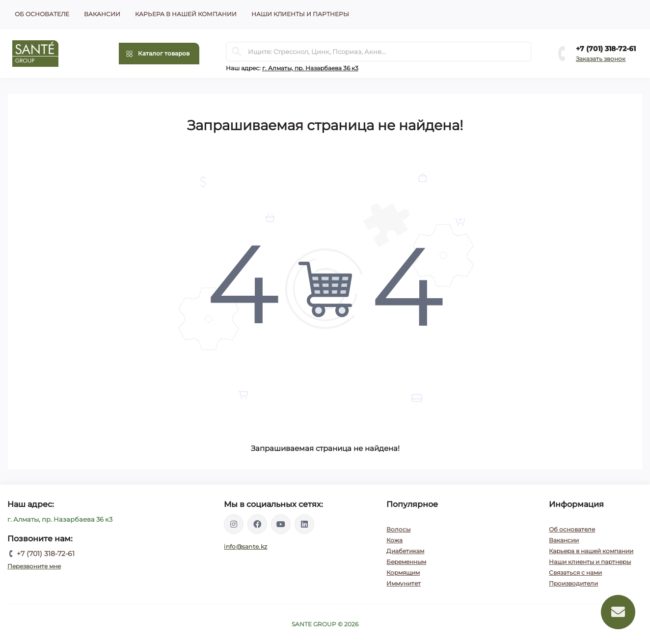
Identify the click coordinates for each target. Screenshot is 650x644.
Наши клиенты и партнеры (300, 14)
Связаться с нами (575, 573)
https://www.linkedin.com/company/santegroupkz (304, 524)
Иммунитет (404, 583)
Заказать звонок (601, 59)
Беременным (406, 562)
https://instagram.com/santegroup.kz (234, 524)
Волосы (398, 529)
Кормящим (403, 573)
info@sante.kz (245, 546)
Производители (573, 583)
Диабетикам (405, 551)
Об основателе (42, 14)
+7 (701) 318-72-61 (606, 49)
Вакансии (102, 14)
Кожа (394, 540)
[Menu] (159, 54)
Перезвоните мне (34, 566)
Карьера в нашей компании (186, 14)
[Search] (237, 52)
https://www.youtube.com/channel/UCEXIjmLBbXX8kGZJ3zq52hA (281, 524)
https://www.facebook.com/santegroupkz (257, 524)
